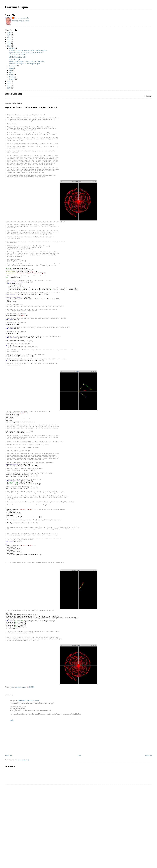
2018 (9, 39)
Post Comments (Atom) (21, 842)
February (12, 77)
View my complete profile (21, 21)
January (12, 79)
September (13, 66)
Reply (11, 802)
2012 (9, 81)
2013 (9, 46)
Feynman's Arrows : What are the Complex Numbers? (26, 53)
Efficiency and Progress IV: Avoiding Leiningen (24, 64)
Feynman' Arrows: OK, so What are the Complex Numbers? (28, 50)
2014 (9, 44)
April (11, 72)
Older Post (149, 837)
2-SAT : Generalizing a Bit (17, 57)
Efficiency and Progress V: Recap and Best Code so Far (27, 61)
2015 (9, 42)
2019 (9, 37)
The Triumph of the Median (18, 55)
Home (79, 837)
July (11, 70)
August (12, 68)
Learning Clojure (17, 7)
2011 (9, 84)
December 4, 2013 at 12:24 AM (29, 782)
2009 (9, 88)
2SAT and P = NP (14, 59)
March (12, 75)
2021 (9, 35)
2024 (9, 33)
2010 (9, 86)
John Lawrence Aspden (22, 18)
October (12, 48)
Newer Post (9, 837)
